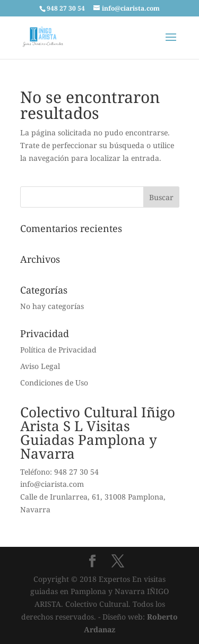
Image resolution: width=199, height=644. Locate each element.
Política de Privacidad (58, 350)
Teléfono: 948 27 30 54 (59, 472)
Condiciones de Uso (54, 383)
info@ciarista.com (52, 484)
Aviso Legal (40, 366)
